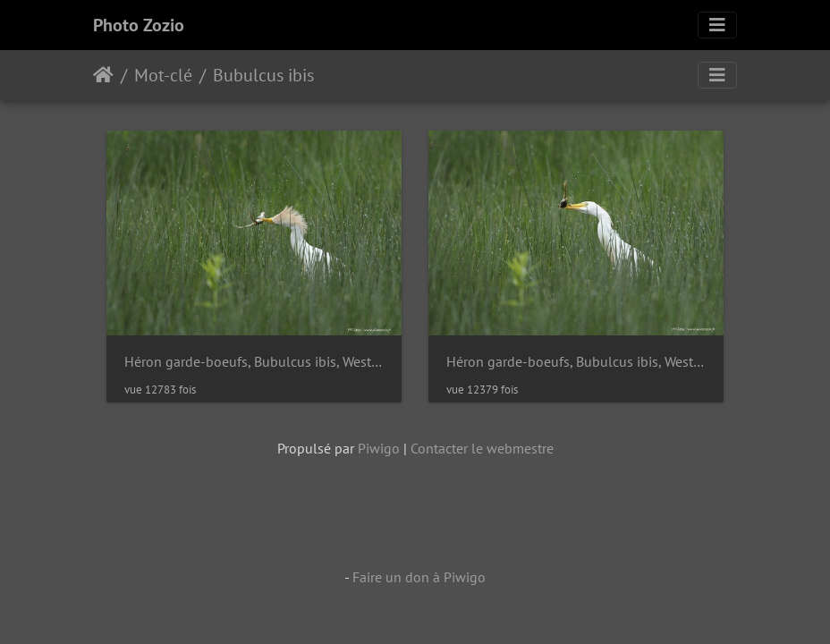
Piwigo (379, 448)
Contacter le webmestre (482, 448)
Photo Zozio (139, 25)
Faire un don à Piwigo (419, 577)
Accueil (103, 75)
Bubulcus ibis (263, 75)
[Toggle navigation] (717, 25)
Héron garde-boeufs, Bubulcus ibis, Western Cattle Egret (254, 362)
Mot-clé (163, 75)
